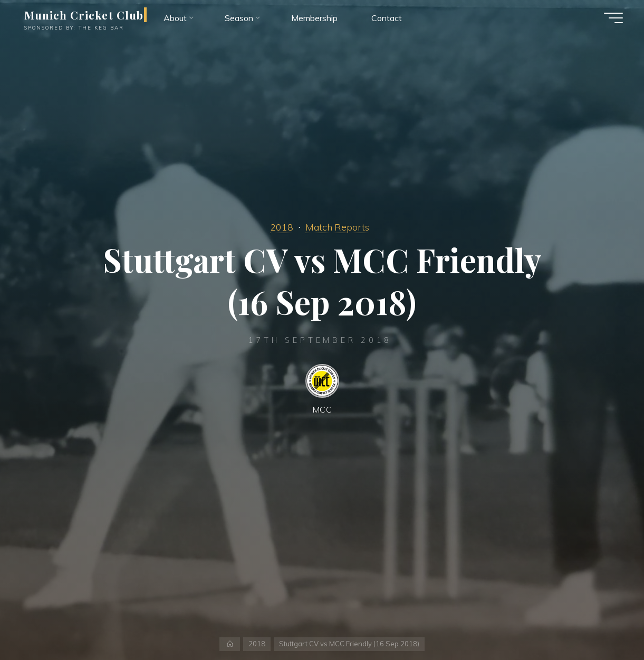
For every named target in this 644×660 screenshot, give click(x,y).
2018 (282, 227)
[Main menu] (613, 18)
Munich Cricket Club (84, 15)
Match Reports (337, 227)
